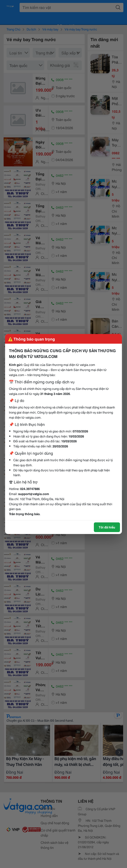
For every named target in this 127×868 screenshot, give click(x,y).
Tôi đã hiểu (107, 527)
